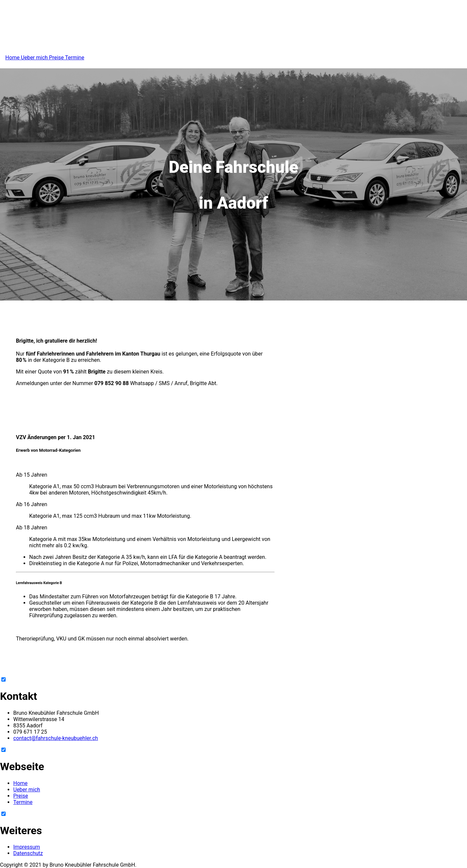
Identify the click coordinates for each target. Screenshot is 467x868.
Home (13, 58)
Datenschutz (28, 853)
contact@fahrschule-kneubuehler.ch (56, 738)
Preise (57, 58)
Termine (75, 58)
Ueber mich (35, 58)
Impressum (27, 847)
